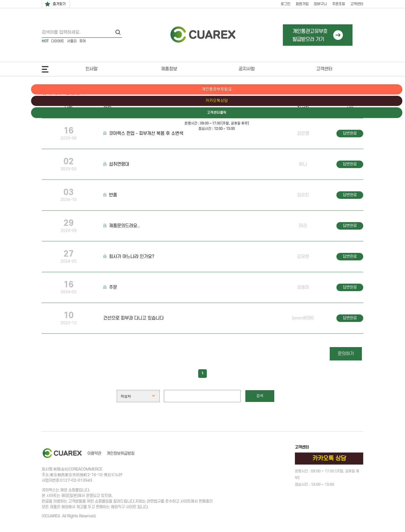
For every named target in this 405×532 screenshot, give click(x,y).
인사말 (91, 69)
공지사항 (247, 69)
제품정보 (169, 69)
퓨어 (82, 41)
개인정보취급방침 (121, 453)
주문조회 (339, 4)
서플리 (72, 41)
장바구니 (320, 4)
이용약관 (94, 453)
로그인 (286, 4)
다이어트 (58, 41)
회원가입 (302, 4)
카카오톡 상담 (329, 458)
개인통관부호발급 (382, 89)
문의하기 (346, 354)
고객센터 (357, 4)
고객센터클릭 (382, 113)
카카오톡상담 (382, 101)
